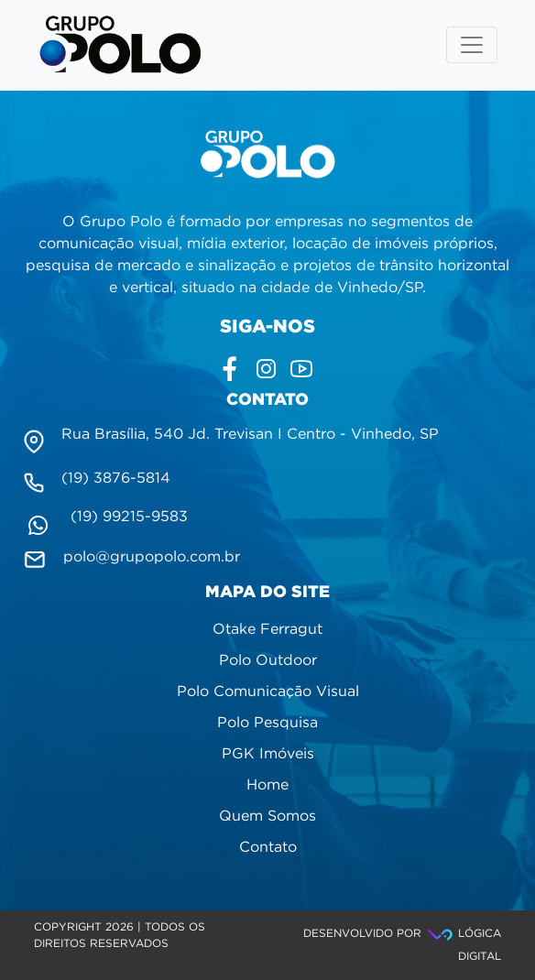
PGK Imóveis (268, 754)
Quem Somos (267, 817)
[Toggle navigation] (472, 45)
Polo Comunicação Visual (268, 692)
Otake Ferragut (267, 630)
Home (267, 785)
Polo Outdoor (268, 661)
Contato (268, 848)
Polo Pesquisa (267, 723)
